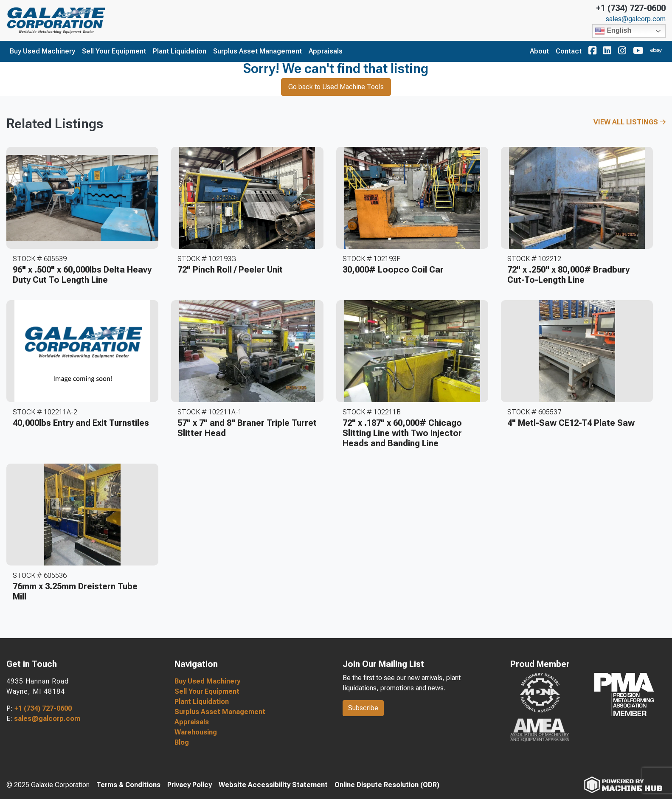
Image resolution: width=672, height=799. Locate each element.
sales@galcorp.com (636, 19)
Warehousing (196, 732)
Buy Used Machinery (42, 51)
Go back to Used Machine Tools (336, 87)
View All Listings (630, 122)
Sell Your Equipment (114, 51)
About (539, 51)
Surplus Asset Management (257, 51)
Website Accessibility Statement (273, 785)
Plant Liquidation (180, 51)
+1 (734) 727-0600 (631, 8)
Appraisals (326, 51)
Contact (569, 51)
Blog (182, 742)
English (613, 31)
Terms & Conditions (128, 785)
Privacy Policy (190, 785)
